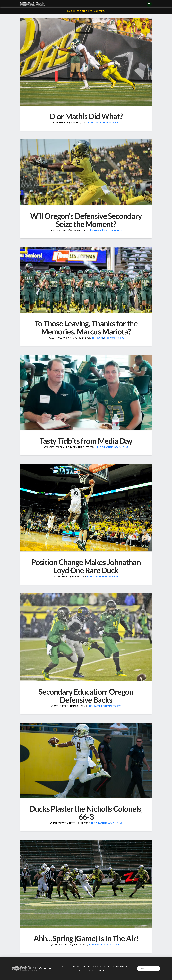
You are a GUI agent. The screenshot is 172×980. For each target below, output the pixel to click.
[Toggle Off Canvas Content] (149, 4)
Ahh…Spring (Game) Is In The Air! (86, 938)
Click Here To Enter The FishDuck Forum (86, 11)
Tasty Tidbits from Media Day (86, 441)
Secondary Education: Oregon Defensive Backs (86, 696)
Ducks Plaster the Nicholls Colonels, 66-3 (86, 813)
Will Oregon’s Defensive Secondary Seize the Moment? (86, 220)
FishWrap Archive (110, 123)
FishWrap (93, 123)
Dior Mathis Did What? (86, 116)
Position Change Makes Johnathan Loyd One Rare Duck (86, 566)
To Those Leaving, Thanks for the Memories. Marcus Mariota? (86, 327)
